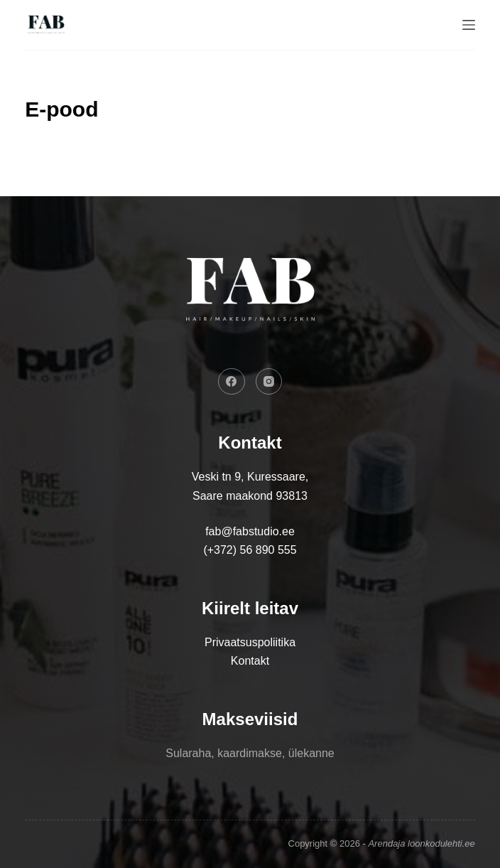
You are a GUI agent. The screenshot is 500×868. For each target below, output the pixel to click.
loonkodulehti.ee (441, 843)
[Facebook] (232, 382)
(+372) (221, 550)
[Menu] (469, 25)
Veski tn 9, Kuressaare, (250, 477)
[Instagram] (269, 382)
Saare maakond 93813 (250, 496)
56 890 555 (268, 550)
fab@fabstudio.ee (250, 531)
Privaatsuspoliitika (250, 642)
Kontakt (250, 661)
